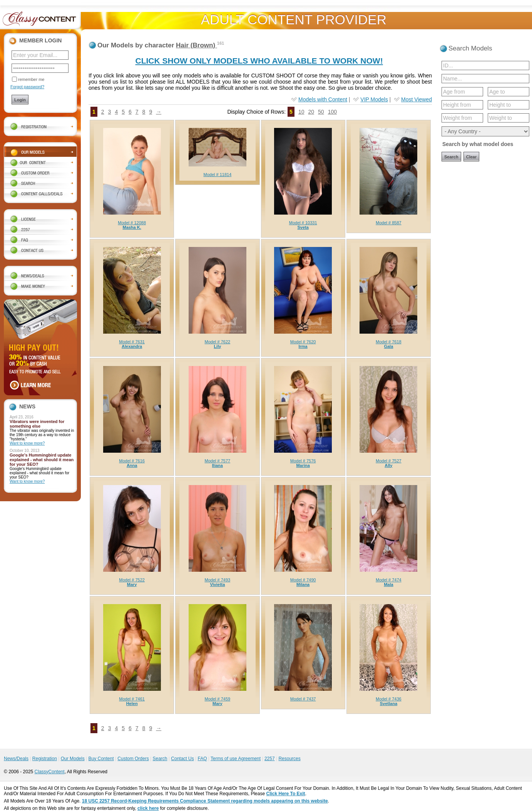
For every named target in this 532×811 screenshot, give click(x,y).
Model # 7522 (132, 580)
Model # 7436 (389, 699)
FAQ (202, 759)
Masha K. (132, 227)
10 (301, 112)
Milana (303, 584)
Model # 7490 (303, 580)
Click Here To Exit (285, 794)
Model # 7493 (218, 580)
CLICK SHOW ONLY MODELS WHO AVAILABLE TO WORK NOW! (259, 61)
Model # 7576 (303, 461)
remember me (31, 79)
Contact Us (182, 759)
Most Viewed (417, 99)
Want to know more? (27, 443)
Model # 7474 (389, 580)
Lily (217, 346)
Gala (388, 346)
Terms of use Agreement (236, 759)
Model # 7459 (218, 699)
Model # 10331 (303, 223)
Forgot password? (27, 87)
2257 (270, 759)
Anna (132, 465)
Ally (388, 465)
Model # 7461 (132, 699)
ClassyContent (50, 772)
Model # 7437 (303, 699)
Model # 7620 (303, 342)
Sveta (303, 227)
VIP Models (374, 99)
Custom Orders (133, 759)
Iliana (217, 465)
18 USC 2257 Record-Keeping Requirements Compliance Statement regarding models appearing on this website (205, 801)
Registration (45, 759)
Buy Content (101, 759)
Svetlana (389, 704)
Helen (132, 704)
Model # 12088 (132, 223)
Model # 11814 (217, 175)
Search (160, 759)
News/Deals (16, 759)
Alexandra (132, 346)
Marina (303, 465)
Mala (388, 584)
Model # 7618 (389, 342)
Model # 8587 (389, 223)
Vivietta (217, 584)
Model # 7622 (218, 342)
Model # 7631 (132, 342)
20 (311, 112)
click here (148, 808)
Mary (132, 584)
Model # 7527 (389, 461)
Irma (303, 346)
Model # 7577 (218, 461)
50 (321, 112)
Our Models (73, 759)
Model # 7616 (132, 461)
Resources (289, 759)
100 (332, 112)
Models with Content (323, 99)
